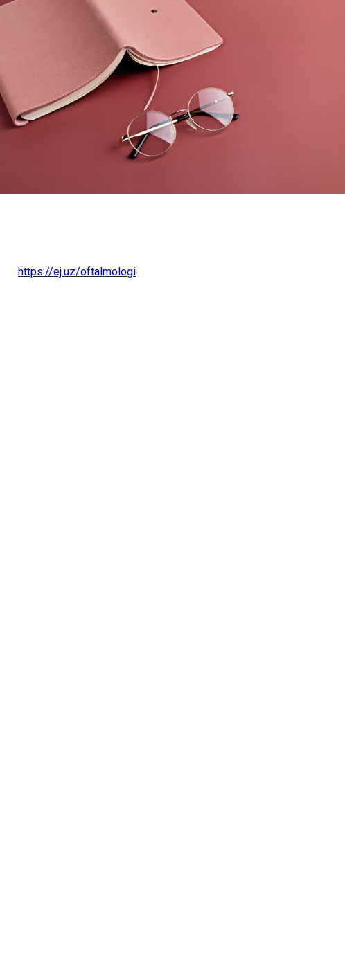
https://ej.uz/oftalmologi (77, 272)
